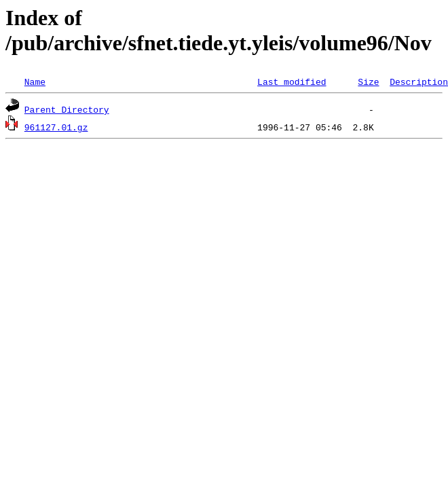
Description (419, 81)
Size (368, 81)
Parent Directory (67, 109)
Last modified (292, 81)
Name (35, 81)
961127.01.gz (56, 127)
